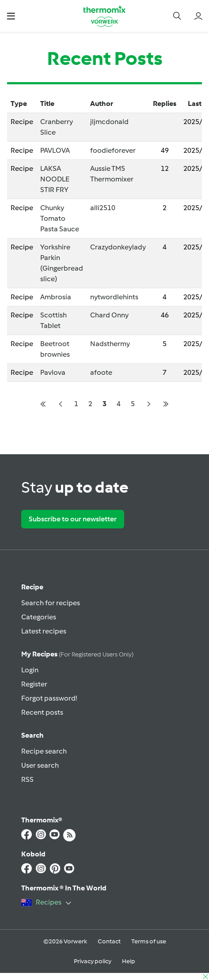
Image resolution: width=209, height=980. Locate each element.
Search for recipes (51, 603)
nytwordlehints (114, 297)
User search (40, 765)
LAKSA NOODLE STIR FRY (55, 179)
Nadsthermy (110, 344)
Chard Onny (109, 315)
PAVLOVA (55, 150)
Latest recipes (44, 631)
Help (129, 961)
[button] (11, 16)
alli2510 (103, 208)
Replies (165, 104)
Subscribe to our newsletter (73, 519)
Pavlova (53, 372)
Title (47, 104)
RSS (27, 779)
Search (32, 735)
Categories (39, 617)
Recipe (32, 587)
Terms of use (149, 941)
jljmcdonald (109, 122)
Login (30, 670)
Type (19, 104)
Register (34, 684)
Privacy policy (93, 961)
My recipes (77, 654)
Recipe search (44, 751)
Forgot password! (49, 698)
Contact (109, 941)
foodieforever (113, 150)
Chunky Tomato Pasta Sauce (60, 218)
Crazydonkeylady (118, 247)
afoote (101, 372)
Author (102, 104)
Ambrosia (56, 297)
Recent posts (42, 712)
